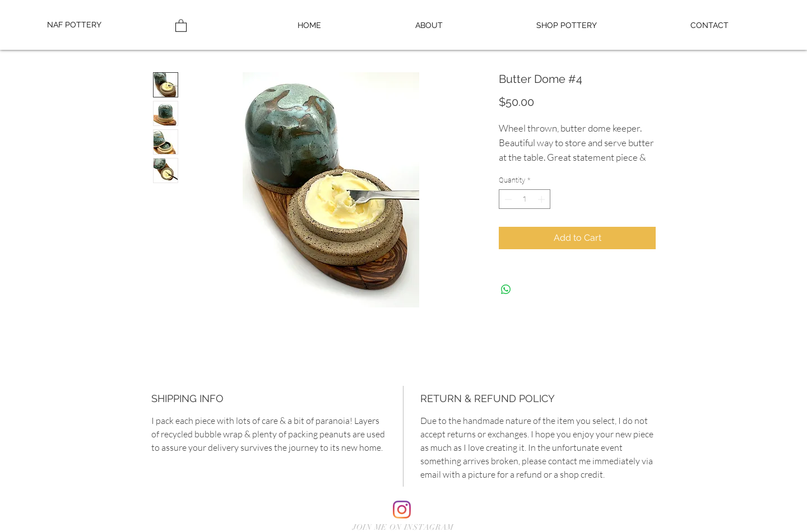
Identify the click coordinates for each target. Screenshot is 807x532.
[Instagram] (402, 510)
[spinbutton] (525, 199)
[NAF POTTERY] (84, 25)
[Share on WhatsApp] (506, 290)
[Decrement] (507, 199)
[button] (566, 25)
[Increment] (542, 199)
